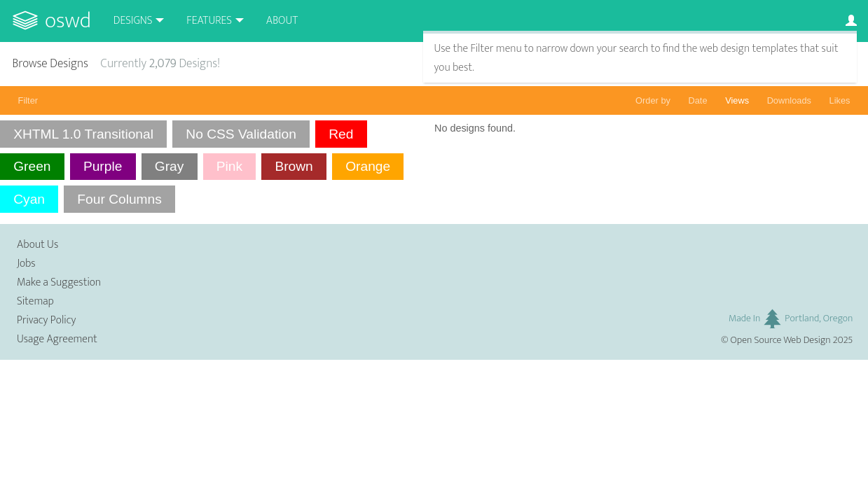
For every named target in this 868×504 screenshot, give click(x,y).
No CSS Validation (241, 134)
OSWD (68, 21)
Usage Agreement (57, 339)
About (282, 21)
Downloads (789, 100)
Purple (103, 166)
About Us (37, 245)
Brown (294, 166)
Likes (840, 100)
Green (32, 166)
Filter (28, 100)
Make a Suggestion (59, 282)
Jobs (26, 264)
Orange (368, 166)
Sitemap (35, 301)
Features (209, 21)
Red (341, 134)
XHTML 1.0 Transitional (83, 134)
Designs (133, 21)
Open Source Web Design (781, 340)
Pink (229, 166)
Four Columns (119, 199)
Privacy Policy (46, 320)
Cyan (29, 199)
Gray (170, 166)
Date (698, 100)
